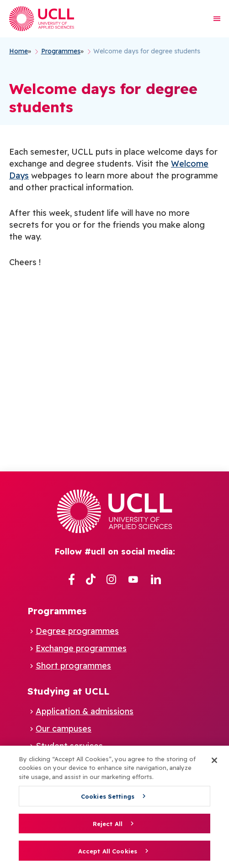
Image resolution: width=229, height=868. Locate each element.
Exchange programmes (81, 648)
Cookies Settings (108, 796)
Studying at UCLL (68, 691)
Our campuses (64, 729)
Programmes (57, 611)
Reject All (108, 824)
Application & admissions (85, 711)
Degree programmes (77, 631)
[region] (114, 807)
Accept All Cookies (108, 851)
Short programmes (73, 666)
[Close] (214, 760)
